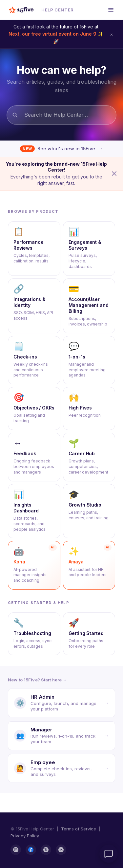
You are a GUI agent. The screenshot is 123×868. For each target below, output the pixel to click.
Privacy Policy (25, 836)
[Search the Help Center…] (61, 115)
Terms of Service (79, 829)
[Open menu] (111, 10)
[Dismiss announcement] (114, 174)
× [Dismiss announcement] (112, 34)
